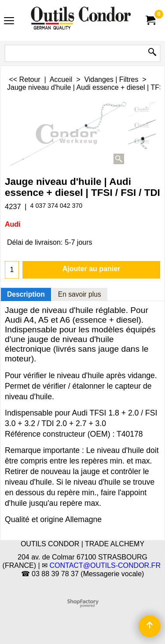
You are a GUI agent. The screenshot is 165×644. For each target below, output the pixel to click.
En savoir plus (80, 294)
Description (26, 294)
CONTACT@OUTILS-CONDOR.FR (105, 565)
